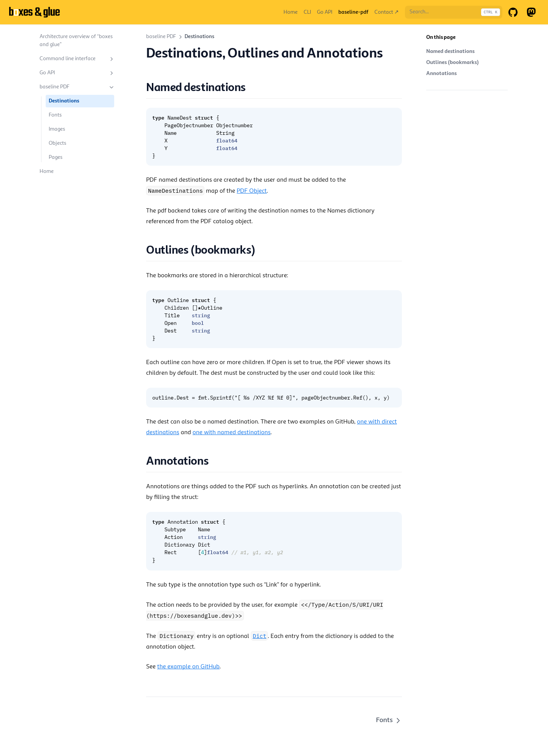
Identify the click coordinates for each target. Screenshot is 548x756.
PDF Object (252, 191)
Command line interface (77, 59)
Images (57, 129)
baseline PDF (77, 87)
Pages (56, 157)
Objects (57, 143)
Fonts (55, 115)
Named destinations (450, 51)
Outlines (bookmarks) (452, 62)
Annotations (441, 74)
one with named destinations (232, 433)
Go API (77, 73)
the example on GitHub (188, 667)
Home (47, 171)
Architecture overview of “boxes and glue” (76, 41)
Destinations (64, 101)
